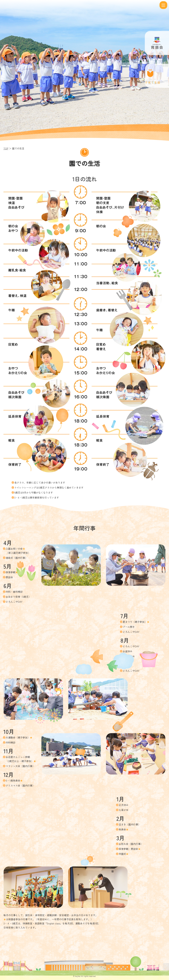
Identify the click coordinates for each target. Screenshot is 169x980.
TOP (6, 148)
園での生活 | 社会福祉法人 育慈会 (80, 5)
